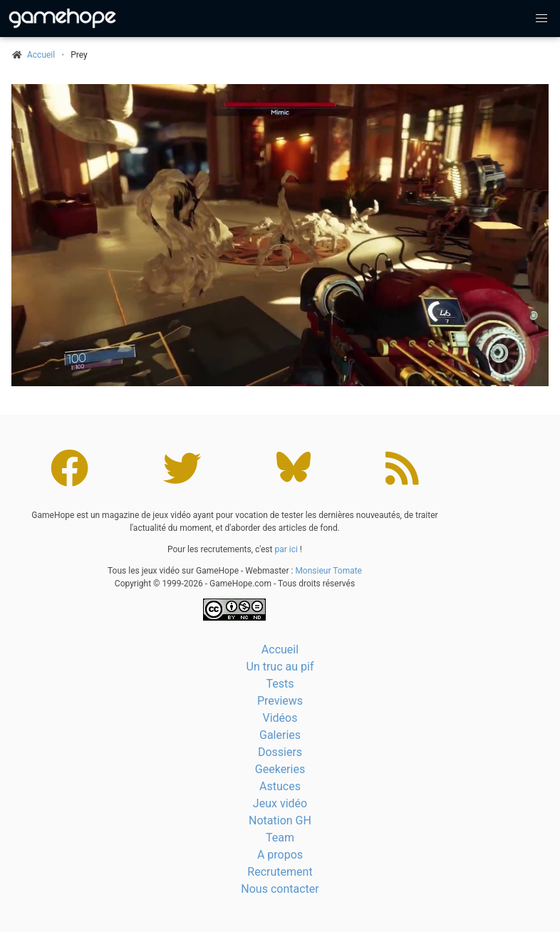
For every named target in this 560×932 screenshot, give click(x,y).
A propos (280, 855)
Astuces (280, 786)
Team (280, 838)
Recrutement (280, 872)
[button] (541, 19)
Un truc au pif (280, 667)
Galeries (280, 735)
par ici (286, 549)
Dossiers (280, 752)
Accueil (280, 649)
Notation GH (280, 820)
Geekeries (280, 769)
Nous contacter (280, 889)
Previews (280, 701)
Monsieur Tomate (328, 571)
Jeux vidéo (280, 803)
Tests (280, 684)
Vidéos (280, 718)
